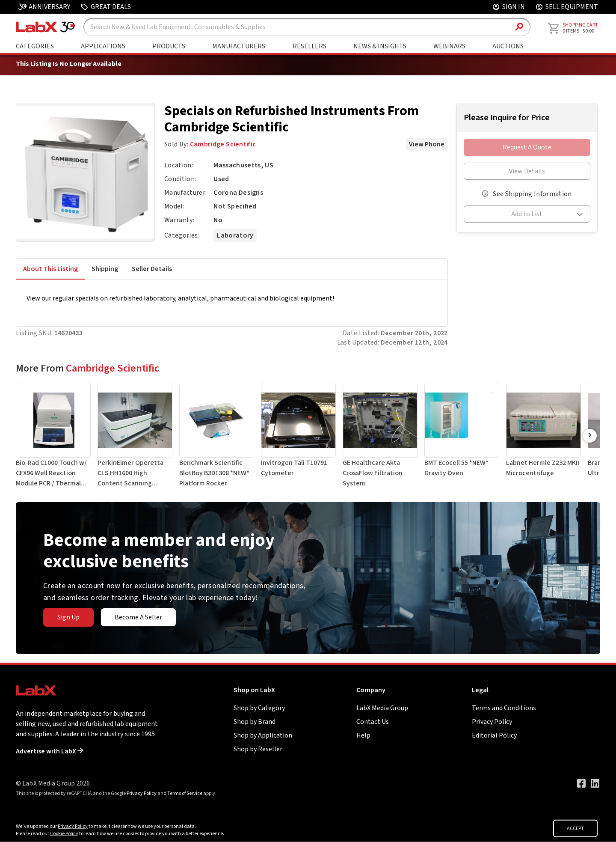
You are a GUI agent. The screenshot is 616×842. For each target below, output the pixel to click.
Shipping (105, 269)
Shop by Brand (255, 722)
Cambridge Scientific (223, 144)
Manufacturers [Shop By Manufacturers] (239, 46)
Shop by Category (259, 708)
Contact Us (373, 722)
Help (363, 735)
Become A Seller (138, 617)
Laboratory (235, 235)
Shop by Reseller (258, 749)
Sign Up (68, 617)
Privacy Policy (492, 722)
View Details (527, 171)
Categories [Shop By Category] (35, 46)
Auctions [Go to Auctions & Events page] (508, 46)
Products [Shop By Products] (169, 46)
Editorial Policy (494, 735)
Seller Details (152, 269)
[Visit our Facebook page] (581, 783)
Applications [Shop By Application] (103, 46)
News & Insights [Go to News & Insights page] (380, 46)
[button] (527, 215)
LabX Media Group (382, 708)
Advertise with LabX (50, 751)
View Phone (427, 144)
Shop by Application (263, 735)
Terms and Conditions (504, 708)
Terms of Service (185, 793)
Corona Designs (238, 193)
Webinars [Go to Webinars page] (449, 46)
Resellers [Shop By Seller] (309, 46)
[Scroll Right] (590, 436)
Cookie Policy (64, 834)
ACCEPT (575, 829)
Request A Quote (527, 147)
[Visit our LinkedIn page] (595, 783)
